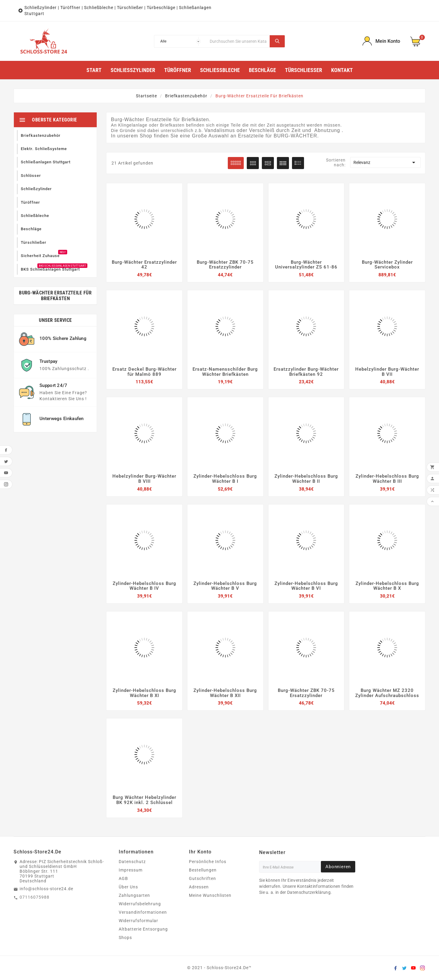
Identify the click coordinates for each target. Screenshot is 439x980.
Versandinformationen (143, 912)
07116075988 (34, 897)
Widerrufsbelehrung (140, 904)
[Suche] (238, 41)
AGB (123, 878)
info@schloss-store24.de (46, 889)
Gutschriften (202, 878)
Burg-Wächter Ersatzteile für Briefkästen (55, 294)
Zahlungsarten (134, 895)
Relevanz (385, 162)
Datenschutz (132, 862)
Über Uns (128, 887)
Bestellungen (203, 870)
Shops (125, 938)
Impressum (131, 870)
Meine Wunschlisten (210, 895)
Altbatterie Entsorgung (143, 929)
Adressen (199, 887)
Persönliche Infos (208, 862)
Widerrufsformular (138, 921)
